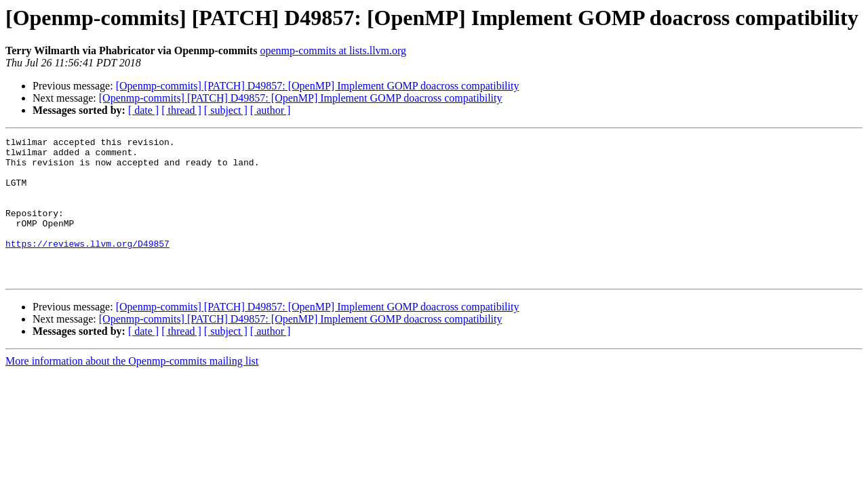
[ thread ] (181, 110)
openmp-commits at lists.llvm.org (333, 50)
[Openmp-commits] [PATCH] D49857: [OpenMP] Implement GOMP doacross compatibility (318, 86)
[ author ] (271, 110)
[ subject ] (226, 110)
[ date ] (143, 110)
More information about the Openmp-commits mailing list (132, 389)
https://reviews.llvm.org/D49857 (87, 266)
